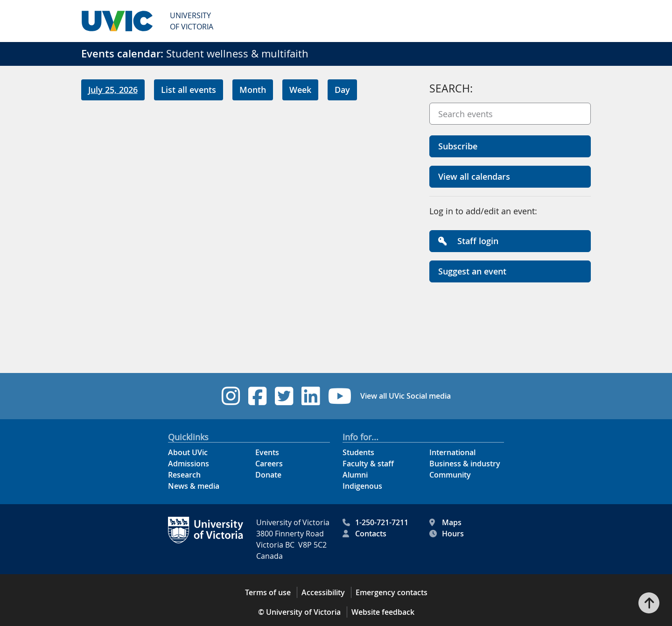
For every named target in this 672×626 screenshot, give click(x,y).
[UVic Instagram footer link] (231, 396)
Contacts (364, 534)
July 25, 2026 (113, 90)
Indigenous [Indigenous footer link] (362, 486)
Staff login (468, 241)
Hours (447, 534)
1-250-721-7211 (375, 522)
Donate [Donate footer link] (268, 475)
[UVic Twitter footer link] (284, 396)
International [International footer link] (452, 452)
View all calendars (474, 176)
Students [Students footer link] (358, 452)
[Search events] (510, 114)
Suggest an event (472, 271)
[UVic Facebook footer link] (257, 396)
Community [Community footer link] (450, 475)
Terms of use (268, 592)
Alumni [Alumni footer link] (355, 475)
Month (253, 90)
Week (300, 90)
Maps (445, 522)
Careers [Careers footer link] (269, 464)
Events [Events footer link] (267, 452)
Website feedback (383, 612)
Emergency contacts (392, 592)
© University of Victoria (299, 612)
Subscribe (458, 146)
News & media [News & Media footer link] (194, 486)
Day (342, 90)
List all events (189, 90)
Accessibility (323, 592)
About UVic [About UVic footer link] (188, 452)
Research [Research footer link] (184, 475)
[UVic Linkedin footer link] (311, 396)
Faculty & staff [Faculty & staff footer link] (368, 464)
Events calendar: (122, 54)
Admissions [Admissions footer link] (189, 464)
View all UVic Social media (406, 396)
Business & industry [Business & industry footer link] (465, 464)
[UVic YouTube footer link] (340, 396)
